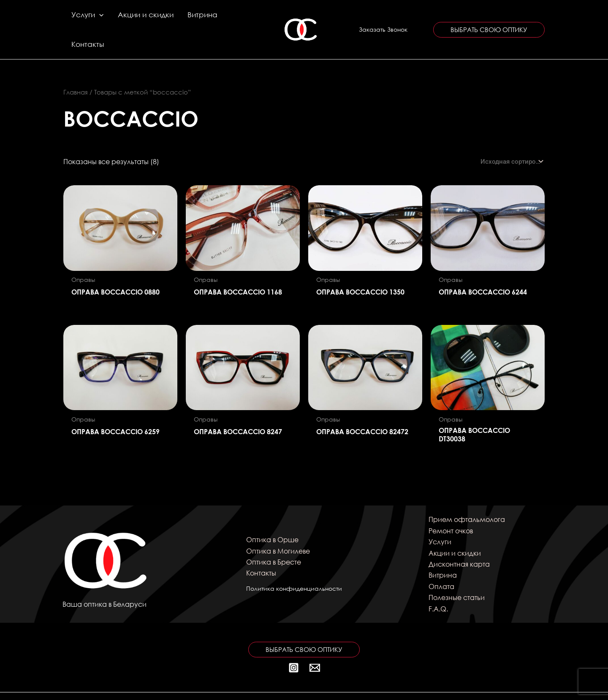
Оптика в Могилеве (278, 528)
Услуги (87, 19)
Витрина (190, 18)
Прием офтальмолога (467, 497)
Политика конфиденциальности (294, 566)
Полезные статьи (457, 575)
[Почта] (315, 646)
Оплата (441, 564)
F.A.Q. (438, 586)
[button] (383, 19)
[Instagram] (294, 646)
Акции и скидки (139, 18)
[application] (98, 19)
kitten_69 (460, 685)
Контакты (230, 18)
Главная (76, 70)
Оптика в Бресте (274, 540)
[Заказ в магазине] (511, 139)
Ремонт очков (451, 509)
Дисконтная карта (459, 542)
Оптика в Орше (272, 518)
